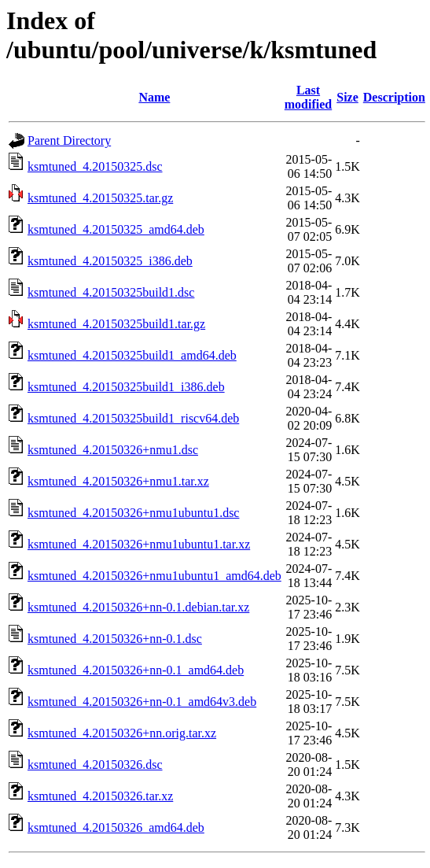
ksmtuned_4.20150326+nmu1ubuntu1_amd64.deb (154, 576)
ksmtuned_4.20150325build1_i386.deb (126, 387)
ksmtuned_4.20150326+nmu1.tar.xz (118, 481)
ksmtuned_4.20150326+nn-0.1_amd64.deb (136, 670)
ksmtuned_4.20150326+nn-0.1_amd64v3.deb (142, 702)
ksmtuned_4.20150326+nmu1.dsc (113, 450)
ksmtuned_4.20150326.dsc (95, 765)
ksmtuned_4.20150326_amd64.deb (116, 827)
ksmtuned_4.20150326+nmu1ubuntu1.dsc (133, 513)
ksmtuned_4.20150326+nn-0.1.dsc (115, 639)
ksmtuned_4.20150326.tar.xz (100, 796)
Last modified (308, 97)
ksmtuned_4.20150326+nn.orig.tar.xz (122, 733)
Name (154, 97)
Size (347, 97)
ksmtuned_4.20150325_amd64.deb (116, 229)
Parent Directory (69, 140)
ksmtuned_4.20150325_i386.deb (110, 261)
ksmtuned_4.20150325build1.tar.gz (116, 324)
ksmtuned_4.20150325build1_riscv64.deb (133, 418)
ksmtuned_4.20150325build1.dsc (111, 292)
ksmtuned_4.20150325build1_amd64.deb (132, 355)
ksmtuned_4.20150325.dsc (95, 166)
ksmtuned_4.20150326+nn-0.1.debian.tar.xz (138, 607)
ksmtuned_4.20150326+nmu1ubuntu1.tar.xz (139, 544)
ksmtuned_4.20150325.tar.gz (100, 198)
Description (394, 97)
